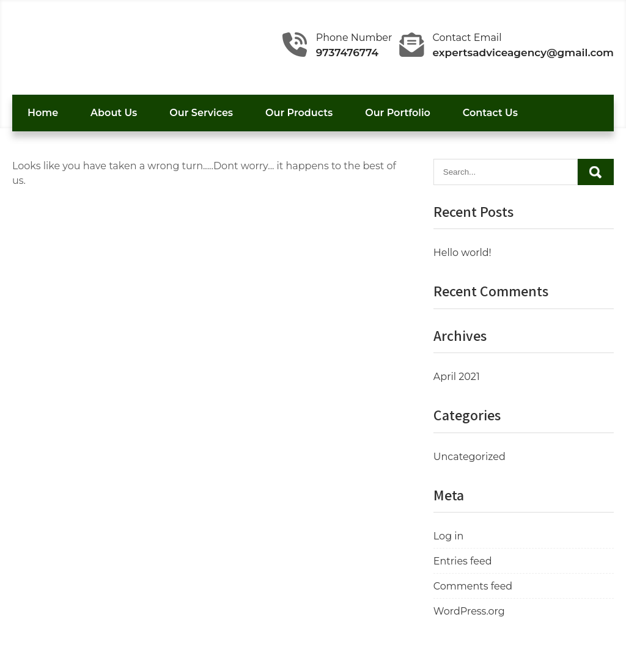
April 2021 (457, 377)
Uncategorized (469, 457)
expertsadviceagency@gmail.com (524, 53)
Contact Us (490, 113)
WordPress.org (469, 611)
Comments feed (473, 586)
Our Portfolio (398, 113)
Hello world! (462, 253)
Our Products (299, 113)
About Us (114, 113)
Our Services (201, 113)
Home (43, 113)
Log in (449, 536)
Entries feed (463, 561)
